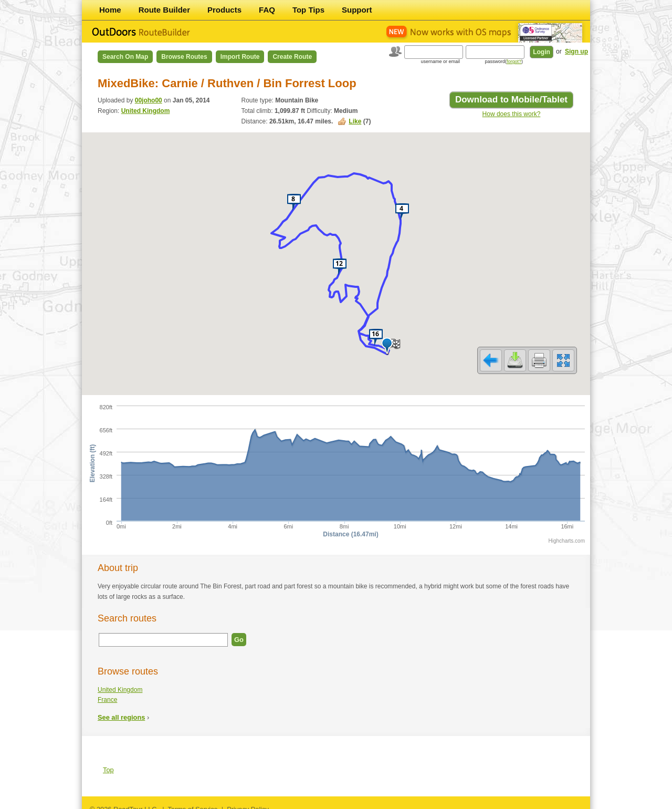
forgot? (514, 61)
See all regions (121, 711)
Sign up (576, 51)
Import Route (240, 57)
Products (224, 10)
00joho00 (149, 100)
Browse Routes (184, 57)
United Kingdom (146, 111)
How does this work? (512, 114)
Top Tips (308, 10)
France (107, 693)
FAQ (267, 10)
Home (110, 10)
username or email (440, 61)
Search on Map (125, 57)
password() (504, 61)
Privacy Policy (248, 802)
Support (357, 10)
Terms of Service (192, 802)
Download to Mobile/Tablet (511, 100)
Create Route (292, 57)
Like (355, 121)
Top (108, 763)
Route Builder (164, 10)
